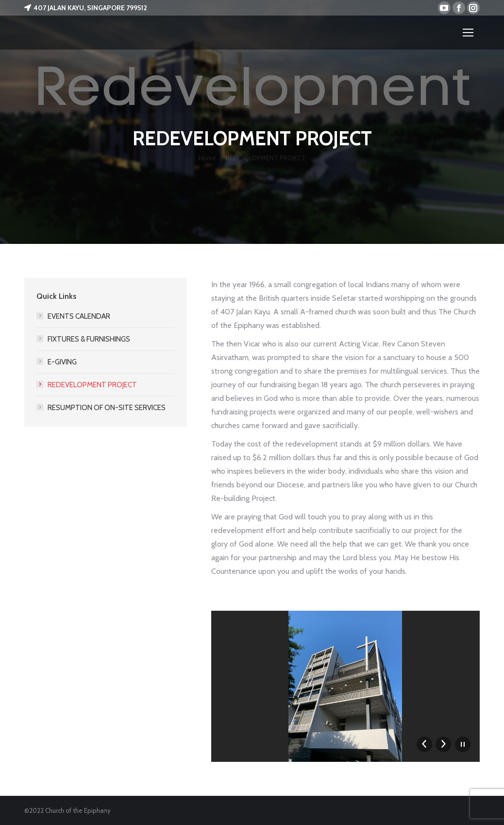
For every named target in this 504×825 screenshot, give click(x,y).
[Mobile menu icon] (468, 33)
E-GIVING (62, 362)
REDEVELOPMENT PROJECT (92, 385)
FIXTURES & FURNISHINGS (89, 339)
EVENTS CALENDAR (79, 316)
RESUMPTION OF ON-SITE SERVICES (107, 408)
